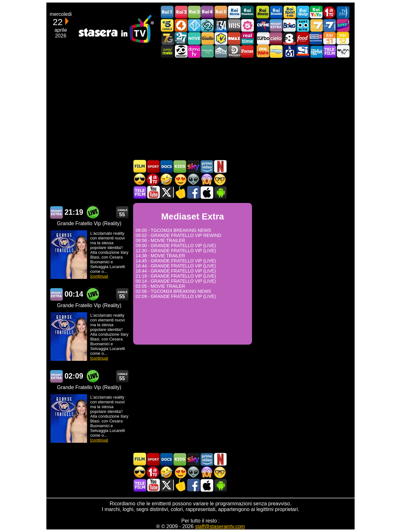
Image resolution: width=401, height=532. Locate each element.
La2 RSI (343, 38)
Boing (289, 25)
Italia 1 (194, 25)
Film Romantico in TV (180, 179)
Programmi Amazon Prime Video (207, 166)
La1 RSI (330, 38)
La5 (248, 25)
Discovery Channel (234, 51)
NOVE (194, 38)
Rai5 (221, 12)
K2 (221, 38)
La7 (316, 25)
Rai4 (207, 12)
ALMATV (343, 51)
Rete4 (181, 25)
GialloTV (207, 38)
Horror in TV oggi (207, 179)
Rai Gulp (303, 12)
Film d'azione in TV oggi (140, 179)
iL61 (289, 51)
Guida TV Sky (193, 166)
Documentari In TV (167, 166)
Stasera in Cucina (180, 192)
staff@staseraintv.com (220, 526)
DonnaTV (194, 51)
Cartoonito (303, 25)
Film (140, 166)
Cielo (276, 38)
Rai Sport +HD (289, 12)
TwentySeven (181, 38)
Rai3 (194, 12)
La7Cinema (330, 25)
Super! (343, 25)
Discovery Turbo (263, 38)
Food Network (303, 38)
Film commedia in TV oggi (167, 179)
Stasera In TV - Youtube (153, 192)
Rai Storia (263, 12)
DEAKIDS (263, 51)
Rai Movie (234, 12)
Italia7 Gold (167, 38)
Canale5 (167, 25)
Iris (234, 25)
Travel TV (207, 51)
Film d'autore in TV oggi (220, 179)
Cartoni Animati (180, 166)
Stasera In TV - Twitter (167, 192)
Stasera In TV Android (220, 192)
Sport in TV (153, 166)
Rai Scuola (276, 12)
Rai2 (181, 12)
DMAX (234, 38)
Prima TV (330, 12)
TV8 (289, 38)
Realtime (248, 38)
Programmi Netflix (220, 166)
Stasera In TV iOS (207, 192)
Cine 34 (221, 25)
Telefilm (330, 51)
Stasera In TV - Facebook (193, 192)
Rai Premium (248, 12)
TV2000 (343, 12)
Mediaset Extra (276, 25)
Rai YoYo (316, 12)
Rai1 (167, 12)
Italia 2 (207, 25)
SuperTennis (167, 51)
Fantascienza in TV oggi (193, 179)
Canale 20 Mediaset (181, 51)
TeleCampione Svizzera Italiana (316, 38)
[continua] (99, 276)
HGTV (221, 51)
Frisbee (276, 51)
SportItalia (303, 51)
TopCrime (263, 25)
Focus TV (248, 51)
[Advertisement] (200, 109)
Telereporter (316, 51)
